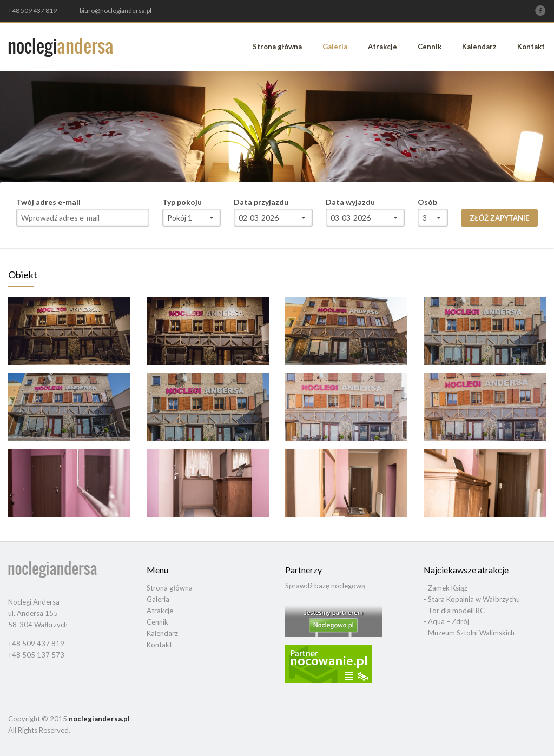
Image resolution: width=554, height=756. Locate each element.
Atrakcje (382, 47)
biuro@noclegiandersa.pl (116, 11)
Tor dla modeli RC (456, 611)
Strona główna (277, 47)
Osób (427, 202)
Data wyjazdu (350, 202)
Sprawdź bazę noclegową (325, 586)
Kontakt (531, 47)
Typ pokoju (182, 202)
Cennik (430, 47)
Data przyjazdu (261, 202)
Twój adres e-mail (48, 202)
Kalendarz (479, 47)
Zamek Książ (448, 588)
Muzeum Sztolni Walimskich (471, 633)
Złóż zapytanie (499, 218)
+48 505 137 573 (36, 655)
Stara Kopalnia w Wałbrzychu (474, 599)
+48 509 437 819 (32, 11)
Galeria (335, 47)
